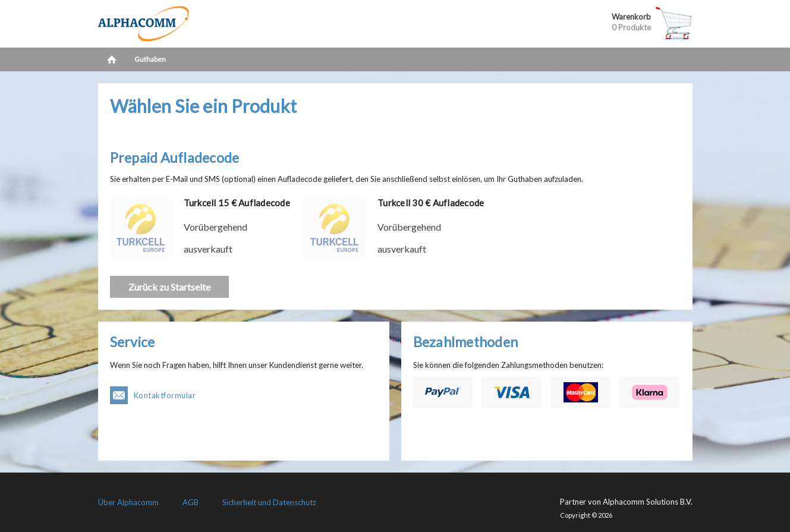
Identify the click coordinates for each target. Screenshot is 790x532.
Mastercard (581, 392)
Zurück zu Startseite (169, 287)
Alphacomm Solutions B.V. (648, 502)
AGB (191, 502)
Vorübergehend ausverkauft (215, 238)
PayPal (443, 392)
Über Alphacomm (128, 502)
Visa (512, 392)
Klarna (650, 392)
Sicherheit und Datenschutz (269, 502)
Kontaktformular (165, 395)
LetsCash (175, 24)
